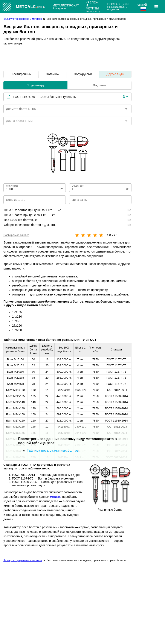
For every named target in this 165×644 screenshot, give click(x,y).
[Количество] (32, 188)
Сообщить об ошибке (16, 235)
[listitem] (21, 74)
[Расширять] (156, 7)
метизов (56, 497)
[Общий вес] (98, 188)
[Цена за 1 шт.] (31, 200)
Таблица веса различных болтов (53, 450)
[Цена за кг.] (97, 200)
